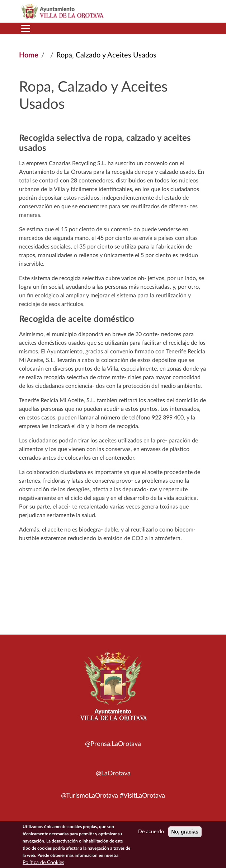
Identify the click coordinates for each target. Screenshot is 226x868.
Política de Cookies (43, 864)
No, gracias (185, 833)
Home (29, 55)
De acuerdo (151, 833)
